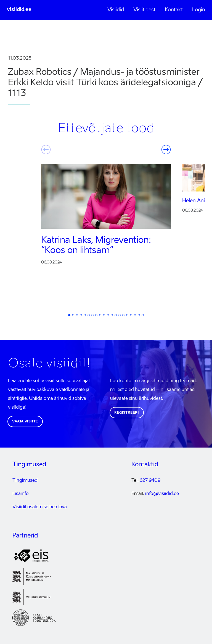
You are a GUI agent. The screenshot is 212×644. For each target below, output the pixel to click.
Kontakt (174, 10)
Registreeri (127, 413)
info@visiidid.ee (162, 494)
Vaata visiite (25, 422)
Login (199, 10)
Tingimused (25, 481)
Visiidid (116, 10)
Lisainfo (21, 494)
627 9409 (150, 481)
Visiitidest (144, 10)
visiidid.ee (19, 10)
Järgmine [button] (166, 150)
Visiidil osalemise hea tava (40, 507)
